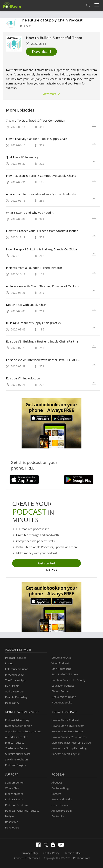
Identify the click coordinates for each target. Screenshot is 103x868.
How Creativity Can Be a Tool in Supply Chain (37, 139)
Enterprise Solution (17, 669)
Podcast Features (16, 658)
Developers (12, 827)
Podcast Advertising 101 (66, 754)
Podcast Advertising (17, 720)
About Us (57, 783)
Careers (56, 794)
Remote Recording (16, 697)
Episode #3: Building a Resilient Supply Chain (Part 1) (42, 341)
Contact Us (58, 816)
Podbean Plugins (15, 765)
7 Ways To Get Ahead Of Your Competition (36, 120)
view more (51, 94)
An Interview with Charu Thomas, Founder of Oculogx (43, 286)
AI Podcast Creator (16, 737)
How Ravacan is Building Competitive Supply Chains (41, 176)
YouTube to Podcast (17, 748)
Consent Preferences (27, 858)
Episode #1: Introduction (23, 378)
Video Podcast (60, 663)
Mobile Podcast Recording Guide (71, 743)
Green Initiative (61, 805)
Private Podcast (15, 675)
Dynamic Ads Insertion (19, 726)
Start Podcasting (61, 669)
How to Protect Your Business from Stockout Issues (42, 231)
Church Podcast (61, 691)
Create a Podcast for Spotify (69, 680)
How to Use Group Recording (69, 748)
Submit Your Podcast (18, 754)
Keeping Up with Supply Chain (26, 305)
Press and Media (62, 799)
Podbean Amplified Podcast (22, 811)
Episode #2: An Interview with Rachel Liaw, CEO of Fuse (44, 360)
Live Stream (12, 686)
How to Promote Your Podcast (69, 737)
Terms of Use (73, 853)
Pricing (9, 663)
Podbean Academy (17, 805)
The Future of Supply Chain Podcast (51, 20)
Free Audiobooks (62, 702)
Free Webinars (14, 794)
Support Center (14, 783)
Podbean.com (82, 858)
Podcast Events (14, 799)
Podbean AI (12, 703)
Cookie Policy (51, 853)
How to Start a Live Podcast (68, 726)
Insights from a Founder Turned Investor (34, 268)
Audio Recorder (15, 691)
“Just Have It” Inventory (22, 157)
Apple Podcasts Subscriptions (23, 731)
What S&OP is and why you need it (30, 212)
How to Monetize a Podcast (68, 731)
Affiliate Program (62, 811)
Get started (47, 563)
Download (41, 51)
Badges (10, 816)
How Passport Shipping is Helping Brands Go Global (42, 249)
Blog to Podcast (14, 743)
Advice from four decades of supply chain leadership (42, 194)
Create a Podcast (62, 658)
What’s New (12, 788)
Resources (12, 822)
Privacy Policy (30, 853)
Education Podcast (63, 686)
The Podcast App (15, 680)
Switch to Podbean (16, 759)
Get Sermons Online (64, 697)
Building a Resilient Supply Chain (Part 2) (33, 323)
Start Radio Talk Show (65, 674)
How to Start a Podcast (65, 720)
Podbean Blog (60, 788)
